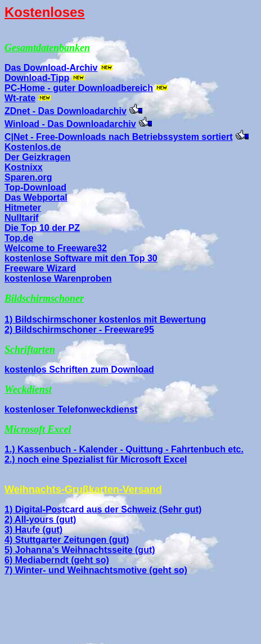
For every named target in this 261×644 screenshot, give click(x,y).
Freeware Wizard (40, 268)
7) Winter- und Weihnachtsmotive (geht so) (96, 570)
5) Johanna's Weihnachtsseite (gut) (80, 550)
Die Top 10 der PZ (42, 228)
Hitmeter (23, 208)
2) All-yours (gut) (40, 520)
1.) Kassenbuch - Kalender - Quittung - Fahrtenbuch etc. (124, 449)
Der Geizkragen (37, 157)
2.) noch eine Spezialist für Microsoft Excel (96, 459)
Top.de (19, 238)
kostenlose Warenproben (58, 278)
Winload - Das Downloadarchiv (70, 124)
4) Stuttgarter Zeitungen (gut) (67, 540)
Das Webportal (36, 198)
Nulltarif (21, 218)
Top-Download (35, 187)
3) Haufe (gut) (33, 530)
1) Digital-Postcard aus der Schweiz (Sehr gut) (103, 509)
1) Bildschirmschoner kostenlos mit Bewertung (105, 319)
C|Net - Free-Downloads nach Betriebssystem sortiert (118, 137)
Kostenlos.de (33, 147)
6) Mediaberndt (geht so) (57, 560)
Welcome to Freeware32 (56, 248)
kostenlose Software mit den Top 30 (81, 258)
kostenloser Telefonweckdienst (71, 409)
